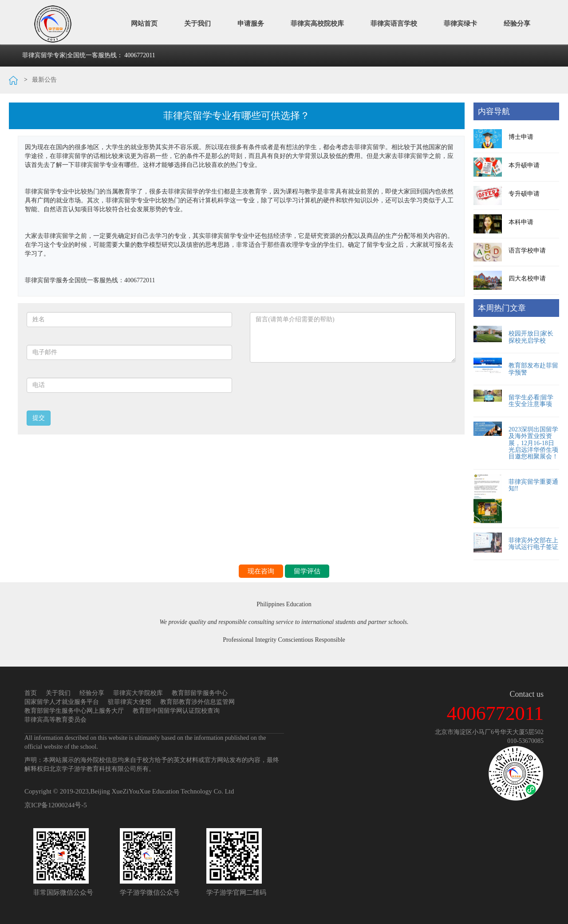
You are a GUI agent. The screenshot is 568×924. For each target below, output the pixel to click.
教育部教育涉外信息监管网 (197, 702)
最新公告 (44, 80)
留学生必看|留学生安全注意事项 (531, 401)
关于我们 (197, 23)
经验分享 (517, 23)
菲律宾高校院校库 (317, 23)
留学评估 (307, 571)
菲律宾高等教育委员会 (55, 720)
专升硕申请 (524, 194)
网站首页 (144, 23)
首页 (31, 693)
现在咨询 (261, 571)
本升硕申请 (524, 165)
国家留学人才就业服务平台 (62, 702)
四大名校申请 (527, 278)
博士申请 (521, 137)
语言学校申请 (527, 251)
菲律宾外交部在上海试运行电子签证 (533, 544)
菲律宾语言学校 (394, 23)
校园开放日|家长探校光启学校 (531, 337)
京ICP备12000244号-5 (56, 805)
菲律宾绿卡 (460, 23)
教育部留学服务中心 (200, 693)
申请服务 (251, 23)
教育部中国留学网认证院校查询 (176, 711)
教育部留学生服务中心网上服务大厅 (74, 711)
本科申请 (521, 222)
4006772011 (140, 55)
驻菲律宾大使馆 (130, 702)
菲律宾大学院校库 (138, 693)
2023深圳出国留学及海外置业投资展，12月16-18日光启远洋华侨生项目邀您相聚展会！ (533, 443)
